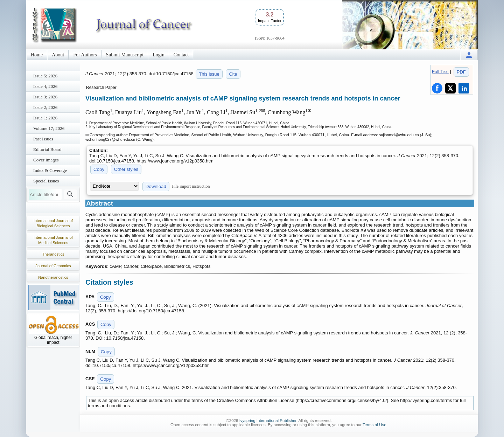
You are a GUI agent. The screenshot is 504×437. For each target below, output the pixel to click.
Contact (181, 55)
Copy (99, 169)
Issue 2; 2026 (45, 107)
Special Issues (46, 181)
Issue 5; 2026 (45, 76)
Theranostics (53, 254)
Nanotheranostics (53, 277)
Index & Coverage (50, 170)
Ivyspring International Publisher (268, 421)
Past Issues (43, 139)
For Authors (85, 55)
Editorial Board (47, 149)
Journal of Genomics (53, 266)
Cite (233, 74)
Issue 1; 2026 (45, 118)
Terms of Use (374, 425)
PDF (461, 72)
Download (156, 186)
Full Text (440, 72)
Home (37, 55)
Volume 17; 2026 (49, 128)
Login (158, 55)
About (58, 55)
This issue (209, 74)
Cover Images (46, 160)
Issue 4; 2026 (45, 86)
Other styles (126, 169)
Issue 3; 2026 (45, 97)
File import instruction (191, 186)
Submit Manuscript (125, 55)
